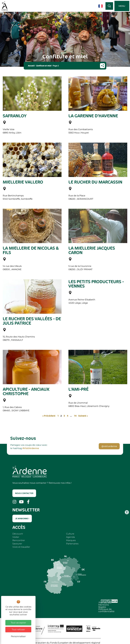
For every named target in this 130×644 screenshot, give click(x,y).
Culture (70, 534)
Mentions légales (56, 601)
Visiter (16, 537)
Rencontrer (19, 540)
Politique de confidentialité (83, 601)
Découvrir (18, 534)
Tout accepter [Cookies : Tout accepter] (18, 623)
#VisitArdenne (31, 448)
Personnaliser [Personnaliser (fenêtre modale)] (18, 636)
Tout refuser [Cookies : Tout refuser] (18, 630)
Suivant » (83, 416)
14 (75, 416)
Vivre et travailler (21, 547)
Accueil (31, 66)
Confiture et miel (44, 66)
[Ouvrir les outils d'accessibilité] (127, 512)
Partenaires (72, 544)
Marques (71, 540)
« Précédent (49, 416)
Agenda (70, 537)
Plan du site (38, 601)
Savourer (17, 544)
